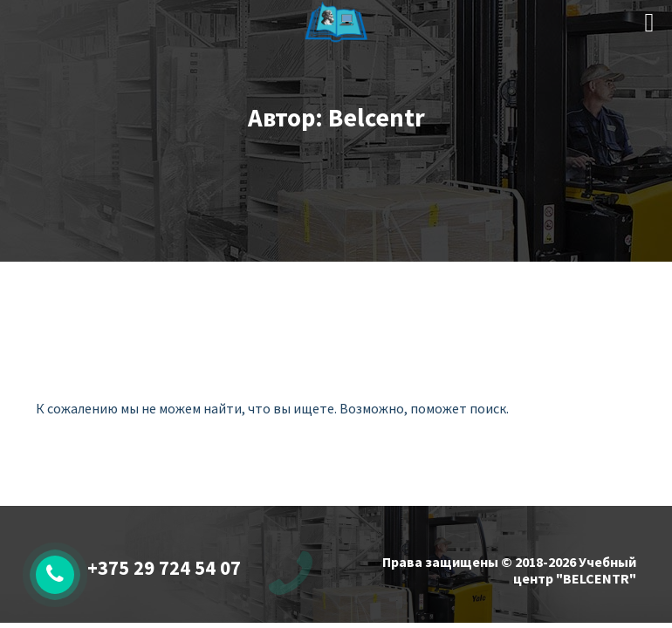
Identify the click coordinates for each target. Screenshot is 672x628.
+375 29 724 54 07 (164, 568)
